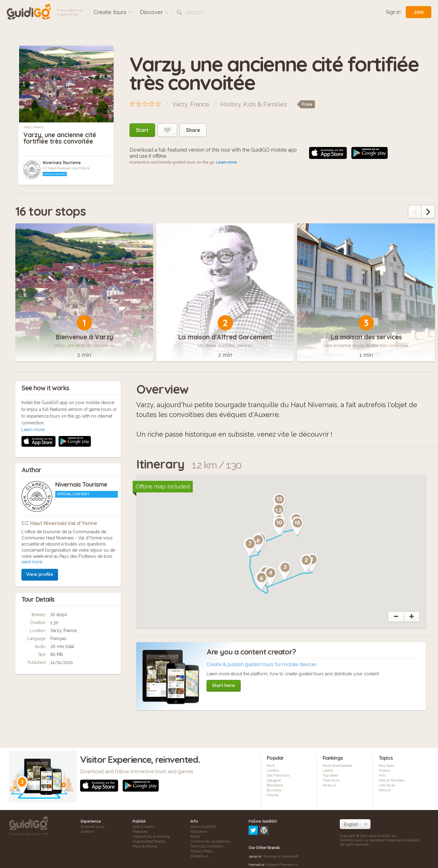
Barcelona (275, 785)
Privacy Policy (202, 851)
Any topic (387, 766)
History (230, 104)
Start (142, 130)
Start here (224, 685)
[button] (306, 564)
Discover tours (93, 827)
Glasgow (274, 780)
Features (140, 831)
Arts (382, 775)
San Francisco (278, 775)
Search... (196, 12)
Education (199, 831)
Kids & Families (265, 104)
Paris (271, 766)
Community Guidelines (210, 841)
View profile (40, 492)
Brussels (274, 790)
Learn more (227, 162)
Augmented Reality (149, 841)
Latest (328, 770)
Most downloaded (337, 766)
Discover (154, 12)
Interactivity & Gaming (151, 836)
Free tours (331, 780)
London (273, 770)
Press (195, 836)
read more (32, 480)
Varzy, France (33, 127)
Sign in (393, 12)
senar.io (255, 830)
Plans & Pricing (145, 846)
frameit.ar (257, 838)
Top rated (330, 775)
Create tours (113, 12)
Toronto (273, 795)
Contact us (200, 856)
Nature (385, 790)
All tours (329, 785)
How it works (143, 827)
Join (419, 12)
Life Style (387, 785)
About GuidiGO (203, 827)
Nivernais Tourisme (62, 163)
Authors (87, 831)
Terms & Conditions (207, 846)
